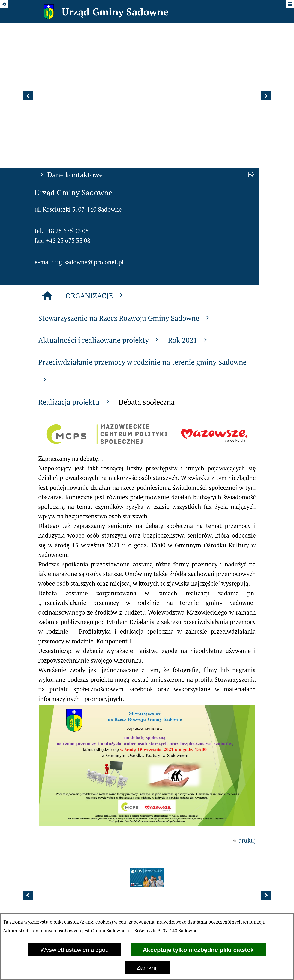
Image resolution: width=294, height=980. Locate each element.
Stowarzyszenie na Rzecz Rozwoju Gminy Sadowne (125, 219)
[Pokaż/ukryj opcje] (4, 4)
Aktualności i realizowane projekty (99, 241)
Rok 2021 (188, 241)
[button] (28, 46)
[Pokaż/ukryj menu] (290, 4)
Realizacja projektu (75, 303)
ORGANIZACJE (95, 197)
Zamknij (147, 968)
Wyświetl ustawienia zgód (74, 950)
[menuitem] (117, 811)
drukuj (247, 742)
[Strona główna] (47, 197)
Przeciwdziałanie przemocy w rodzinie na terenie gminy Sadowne (142, 271)
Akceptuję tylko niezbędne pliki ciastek (198, 950)
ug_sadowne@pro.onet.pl (89, 163)
